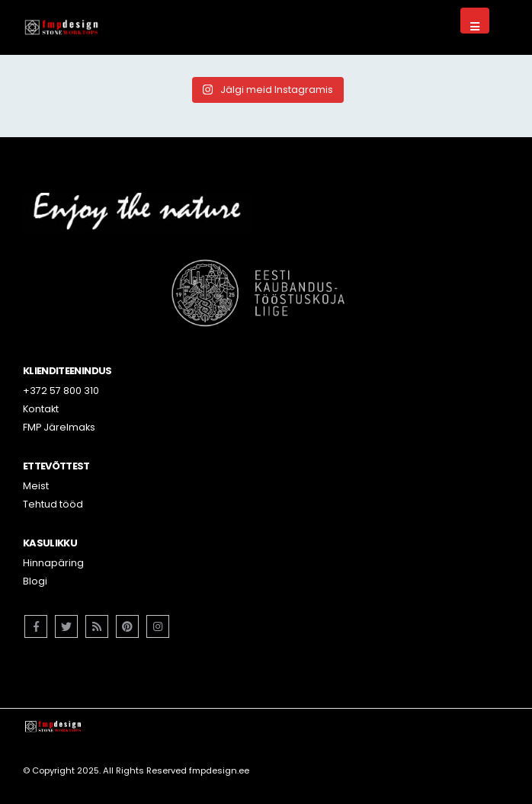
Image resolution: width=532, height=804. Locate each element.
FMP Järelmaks (59, 427)
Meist (36, 486)
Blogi (35, 581)
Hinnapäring (53, 563)
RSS (97, 626)
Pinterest (127, 626)
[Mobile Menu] (475, 21)
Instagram (158, 626)
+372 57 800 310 (61, 391)
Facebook (36, 626)
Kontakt (41, 409)
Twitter (66, 626)
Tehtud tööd (53, 504)
